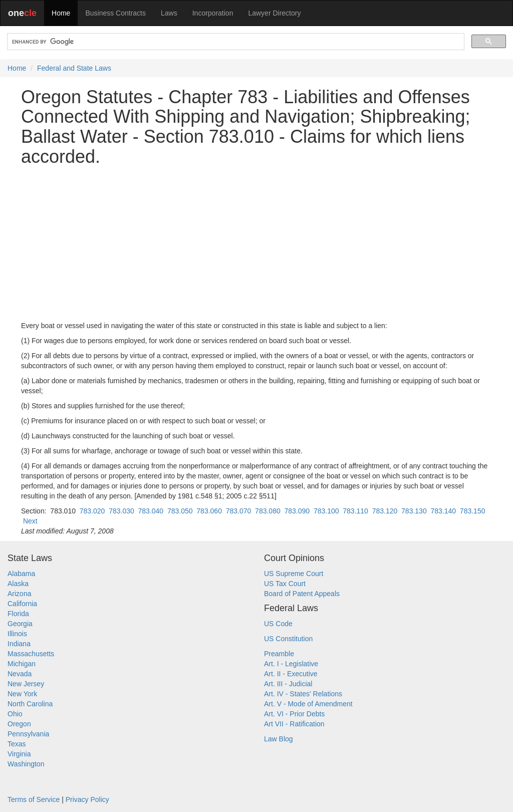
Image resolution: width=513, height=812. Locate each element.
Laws (169, 13)
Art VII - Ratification (294, 724)
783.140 (443, 511)
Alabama (21, 574)
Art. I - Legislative (291, 664)
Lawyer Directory (274, 13)
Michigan (22, 664)
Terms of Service (34, 799)
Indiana (19, 644)
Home (61, 13)
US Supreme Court (294, 574)
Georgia (20, 624)
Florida (18, 614)
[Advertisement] (256, 243)
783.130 (414, 511)
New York (22, 694)
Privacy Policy (87, 799)
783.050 (180, 511)
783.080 (268, 511)
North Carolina (30, 704)
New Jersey (26, 684)
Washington (26, 764)
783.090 (297, 511)
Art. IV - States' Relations (303, 694)
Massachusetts (31, 654)
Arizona (19, 594)
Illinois (17, 634)
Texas (17, 744)
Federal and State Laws (74, 68)
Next (30, 521)
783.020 (92, 511)
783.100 (326, 511)
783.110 (355, 511)
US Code (278, 624)
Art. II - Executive (291, 674)
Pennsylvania (28, 734)
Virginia (19, 754)
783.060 (209, 511)
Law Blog (279, 739)
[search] (235, 42)
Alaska (18, 584)
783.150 (473, 511)
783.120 (385, 511)
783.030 (121, 511)
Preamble (279, 654)
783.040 (151, 511)
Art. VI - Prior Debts (294, 714)
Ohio (15, 714)
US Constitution (288, 639)
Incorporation (213, 13)
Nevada (20, 674)
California (22, 604)
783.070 (239, 511)
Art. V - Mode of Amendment (308, 704)
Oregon (19, 724)
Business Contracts (115, 13)
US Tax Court (285, 584)
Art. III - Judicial (288, 684)
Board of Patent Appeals (302, 594)
